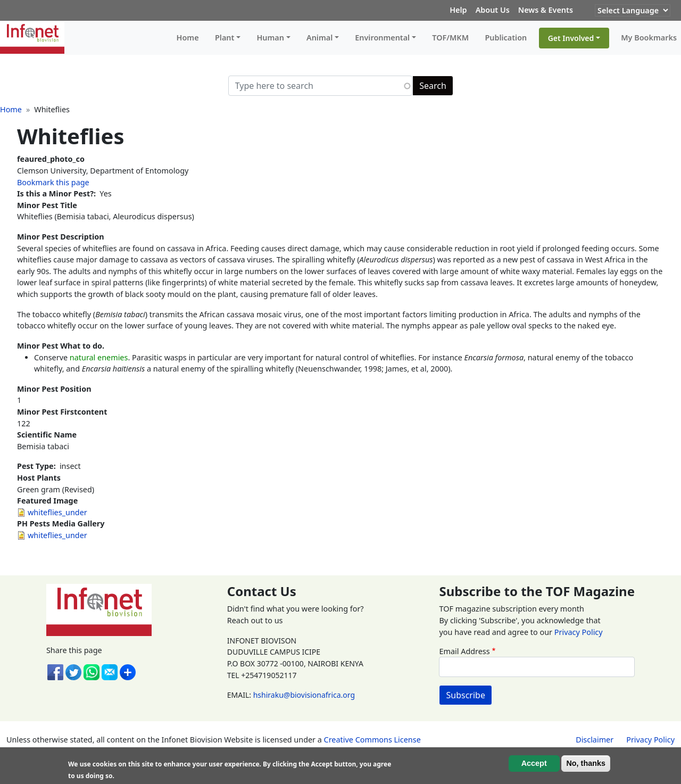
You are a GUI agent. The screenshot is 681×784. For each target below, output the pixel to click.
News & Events (546, 10)
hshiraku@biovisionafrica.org (304, 695)
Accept (534, 763)
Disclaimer (595, 740)
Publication (506, 38)
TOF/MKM (450, 38)
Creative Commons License (372, 740)
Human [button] (270, 38)
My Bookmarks (649, 38)
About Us (493, 10)
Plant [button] (225, 38)
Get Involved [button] (571, 38)
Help (458, 10)
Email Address (464, 651)
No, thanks (586, 763)
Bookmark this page (53, 182)
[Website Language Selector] (633, 10)
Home (188, 38)
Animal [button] (319, 38)
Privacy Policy (579, 632)
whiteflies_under (57, 512)
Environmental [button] (382, 38)
